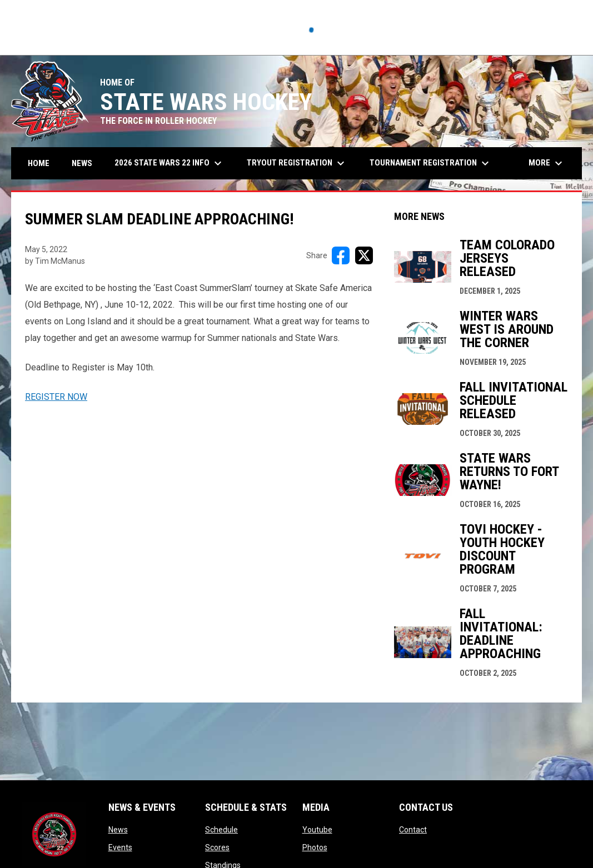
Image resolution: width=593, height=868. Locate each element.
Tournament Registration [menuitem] (431, 163)
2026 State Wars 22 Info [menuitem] (170, 163)
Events (120, 847)
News (118, 830)
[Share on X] (364, 255)
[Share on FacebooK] (341, 255)
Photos (315, 847)
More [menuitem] (547, 163)
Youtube (317, 830)
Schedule (221, 830)
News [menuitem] (82, 163)
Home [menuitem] (39, 163)
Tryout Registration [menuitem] (297, 163)
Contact (413, 830)
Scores (217, 847)
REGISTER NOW (56, 397)
